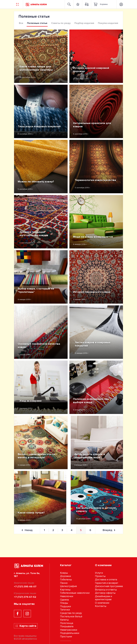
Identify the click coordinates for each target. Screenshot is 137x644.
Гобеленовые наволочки (75, 593)
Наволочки (67, 596)
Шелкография (68, 586)
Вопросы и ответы (106, 590)
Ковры (64, 573)
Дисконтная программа (109, 586)
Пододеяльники (70, 633)
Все (21, 23)
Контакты (101, 606)
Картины (65, 590)
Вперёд (109, 530)
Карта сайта (26, 626)
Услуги (99, 573)
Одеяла (64, 600)
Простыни (66, 637)
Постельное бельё (71, 616)
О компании (102, 603)
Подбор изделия (84, 23)
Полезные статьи (37, 23)
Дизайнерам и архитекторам (103, 598)
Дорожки (65, 576)
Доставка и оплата (106, 580)
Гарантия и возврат (107, 583)
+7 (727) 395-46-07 (25, 587)
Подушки (65, 606)
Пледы (64, 603)
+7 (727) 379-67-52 (25, 597)
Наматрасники (69, 630)
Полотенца (67, 623)
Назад (27, 530)
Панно (64, 583)
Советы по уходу (61, 23)
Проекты (100, 576)
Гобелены (66, 580)
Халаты (64, 620)
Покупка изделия (108, 23)
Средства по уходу (71, 613)
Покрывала (67, 626)
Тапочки (65, 610)
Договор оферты (105, 593)
